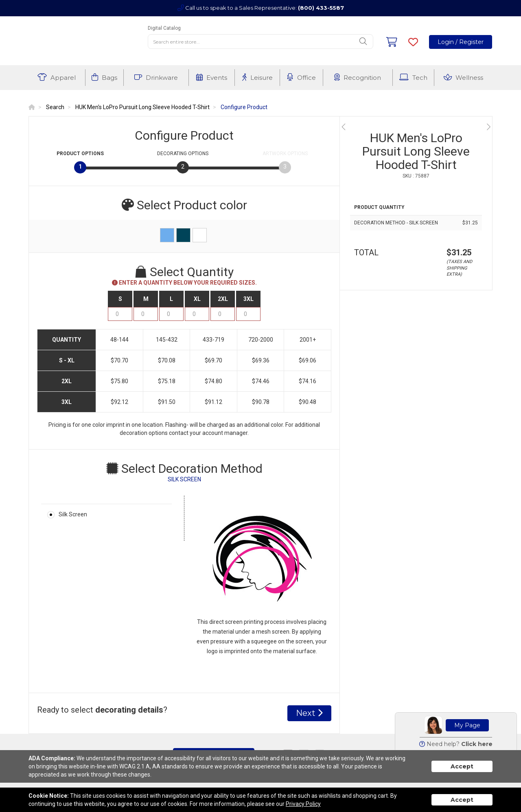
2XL (223, 299)
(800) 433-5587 (321, 8)
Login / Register (461, 42)
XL (197, 299)
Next (309, 713)
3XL (248, 299)
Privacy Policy (303, 804)
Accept (462, 766)
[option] (416, 127)
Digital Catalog (164, 28)
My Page (467, 725)
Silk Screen (73, 514)
